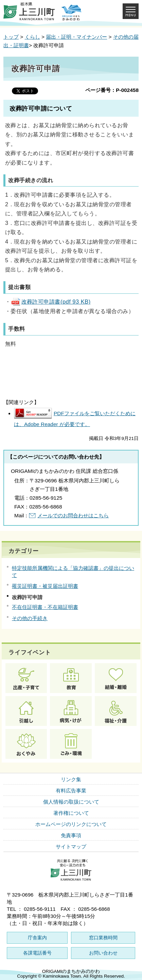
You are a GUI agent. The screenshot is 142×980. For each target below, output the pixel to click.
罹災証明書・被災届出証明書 (45, 586)
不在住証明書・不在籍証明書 (45, 607)
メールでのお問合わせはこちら (73, 515)
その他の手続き (30, 618)
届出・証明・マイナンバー (76, 37)
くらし (32, 37)
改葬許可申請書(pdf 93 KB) (51, 302)
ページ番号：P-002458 (112, 90)
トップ (11, 37)
